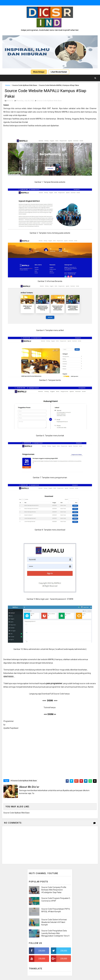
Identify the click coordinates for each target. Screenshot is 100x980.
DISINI (50, 715)
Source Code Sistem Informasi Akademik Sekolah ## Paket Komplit (54, 923)
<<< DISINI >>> (50, 701)
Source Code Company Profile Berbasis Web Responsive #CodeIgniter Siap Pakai (54, 890)
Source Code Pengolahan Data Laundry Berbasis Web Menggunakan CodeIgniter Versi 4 (55, 934)
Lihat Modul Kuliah (59, 72)
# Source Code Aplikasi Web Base (24, 781)
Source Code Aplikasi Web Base (25, 85)
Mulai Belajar (39, 72)
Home (8, 85)
